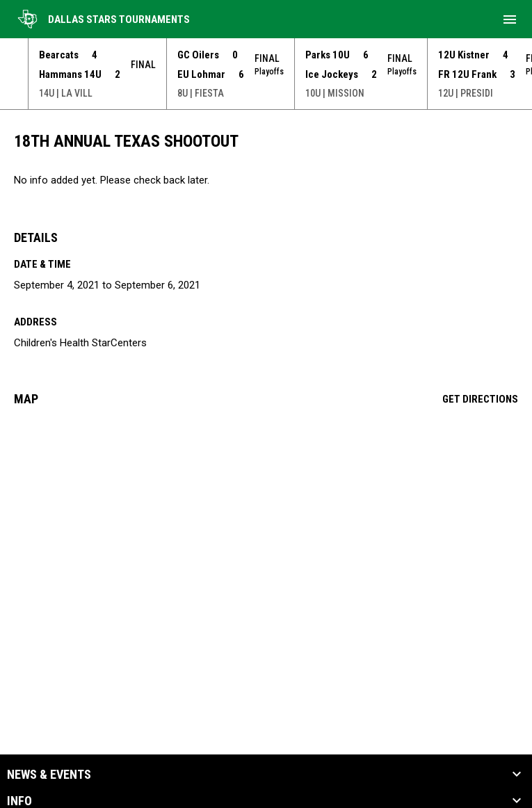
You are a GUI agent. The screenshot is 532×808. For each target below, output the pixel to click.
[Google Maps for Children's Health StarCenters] (266, 524)
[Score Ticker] (266, 74)
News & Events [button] (49, 775)
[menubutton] (510, 19)
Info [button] (19, 801)
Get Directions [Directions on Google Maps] (480, 399)
